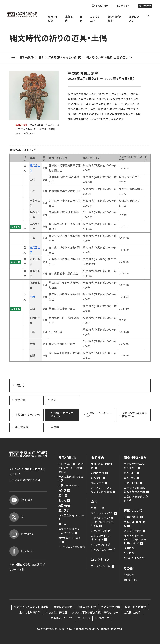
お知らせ (129, 575)
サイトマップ (102, 618)
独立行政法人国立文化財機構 (31, 607)
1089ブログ (131, 580)
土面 (32, 297)
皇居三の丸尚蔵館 (136, 607)
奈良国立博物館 (87, 607)
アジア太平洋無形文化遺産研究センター (95, 613)
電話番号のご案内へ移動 (25, 480)
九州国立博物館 (111, 607)
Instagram (22, 534)
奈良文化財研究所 (56, 613)
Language (145, 6)
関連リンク (84, 618)
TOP (12, 58)
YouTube (21, 500)
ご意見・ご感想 (132, 613)
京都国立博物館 (63, 607)
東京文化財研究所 (30, 613)
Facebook (21, 551)
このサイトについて (62, 618)
